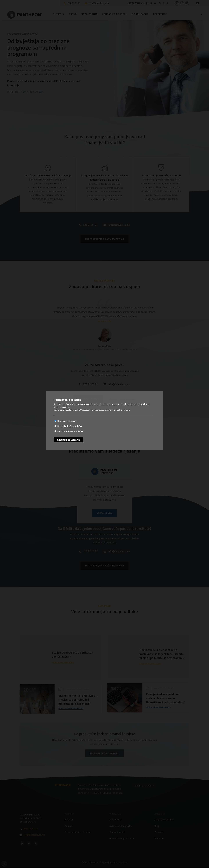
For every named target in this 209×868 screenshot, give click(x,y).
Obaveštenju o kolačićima (91, 410)
